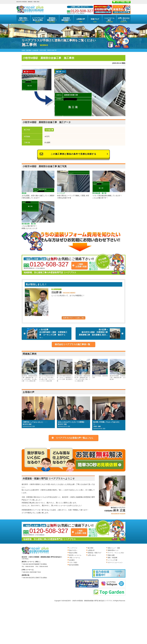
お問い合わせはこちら (124, 19)
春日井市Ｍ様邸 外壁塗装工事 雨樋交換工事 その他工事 (118, 369)
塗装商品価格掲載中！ (52, 19)
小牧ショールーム (75, 558)
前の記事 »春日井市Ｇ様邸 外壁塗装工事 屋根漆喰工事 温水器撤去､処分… (99, 334)
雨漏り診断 (111, 555)
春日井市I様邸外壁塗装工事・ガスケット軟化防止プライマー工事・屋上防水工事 (65, 370)
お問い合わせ (92, 555)
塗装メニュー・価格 (114, 548)
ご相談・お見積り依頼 (81, 265)
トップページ (73, 548)
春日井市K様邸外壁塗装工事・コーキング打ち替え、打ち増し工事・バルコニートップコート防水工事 (47, 370)
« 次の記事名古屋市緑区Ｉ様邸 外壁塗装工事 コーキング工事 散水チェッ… (47, 334)
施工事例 (91, 548)
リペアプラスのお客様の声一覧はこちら (75, 438)
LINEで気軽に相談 (123, 2)
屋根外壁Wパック (113, 550)
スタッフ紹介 (73, 562)
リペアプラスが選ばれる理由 (38, 19)
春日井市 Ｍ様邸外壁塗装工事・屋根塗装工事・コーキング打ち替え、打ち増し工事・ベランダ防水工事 (29, 370)
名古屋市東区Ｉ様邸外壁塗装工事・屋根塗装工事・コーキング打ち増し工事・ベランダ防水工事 (82, 370)
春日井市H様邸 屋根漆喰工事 (100, 369)
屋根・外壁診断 (113, 558)
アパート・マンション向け (116, 553)
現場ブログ (95, 19)
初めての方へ (73, 550)
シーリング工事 (113, 560)
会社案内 (72, 560)
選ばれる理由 (73, 553)
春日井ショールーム (75, 555)
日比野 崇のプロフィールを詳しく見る (73, 318)
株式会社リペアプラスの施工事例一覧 (72, 344)
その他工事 (49, 130)
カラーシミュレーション (115, 562)
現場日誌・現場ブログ (95, 553)
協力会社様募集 (74, 565)
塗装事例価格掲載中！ (66, 19)
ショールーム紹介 (109, 19)
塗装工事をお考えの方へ (23, 19)
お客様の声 (81, 19)
